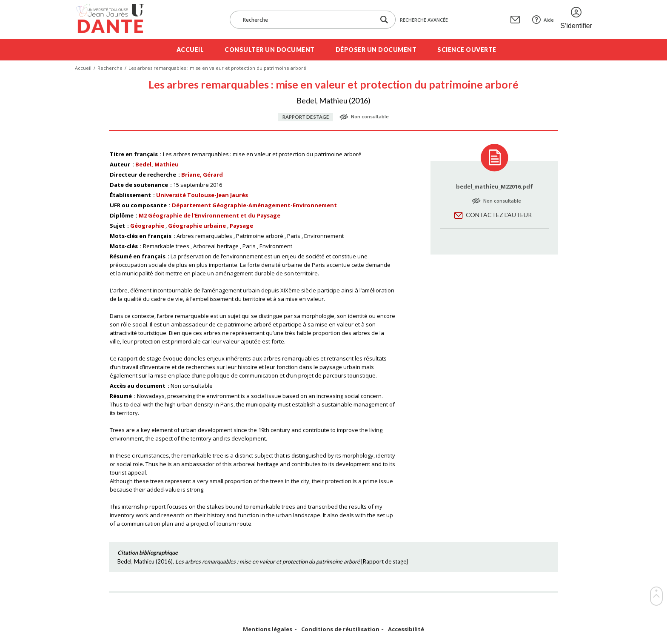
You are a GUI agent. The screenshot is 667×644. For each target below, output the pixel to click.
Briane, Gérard (202, 175)
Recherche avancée (424, 20)
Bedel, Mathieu (157, 164)
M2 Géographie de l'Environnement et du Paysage (210, 215)
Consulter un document (270, 50)
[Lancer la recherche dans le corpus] (384, 20)
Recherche (110, 68)
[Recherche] (307, 20)
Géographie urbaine (197, 226)
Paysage (241, 226)
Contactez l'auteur (499, 215)
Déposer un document (376, 50)
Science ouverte (467, 50)
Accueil (190, 50)
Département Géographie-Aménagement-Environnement (254, 205)
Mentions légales (268, 629)
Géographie (147, 226)
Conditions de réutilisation (340, 629)
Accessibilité (406, 629)
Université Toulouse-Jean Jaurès (202, 195)
